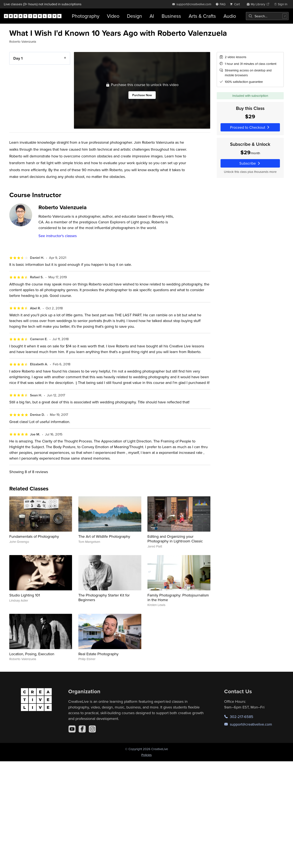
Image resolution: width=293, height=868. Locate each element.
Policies (146, 755)
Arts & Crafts (202, 16)
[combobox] (267, 16)
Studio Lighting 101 (25, 595)
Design (134, 16)
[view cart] (236, 4)
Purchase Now (142, 95)
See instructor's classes (58, 236)
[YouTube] (72, 729)
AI (152, 16)
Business (171, 16)
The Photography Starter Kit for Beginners (104, 597)
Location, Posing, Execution (32, 654)
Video (113, 16)
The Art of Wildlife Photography (104, 536)
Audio (230, 16)
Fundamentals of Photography (34, 536)
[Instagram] (92, 729)
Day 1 (18, 58)
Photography (86, 16)
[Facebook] (82, 729)
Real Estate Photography (98, 654)
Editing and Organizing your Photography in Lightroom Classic (175, 539)
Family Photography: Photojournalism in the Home (178, 597)
